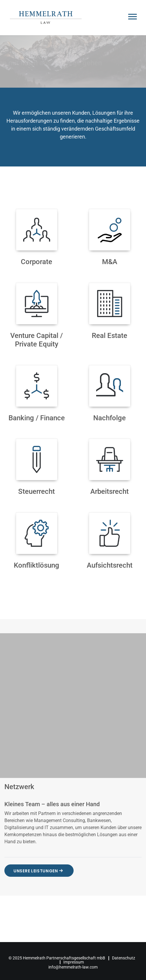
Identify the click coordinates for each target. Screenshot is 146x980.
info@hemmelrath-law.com (73, 967)
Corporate (36, 262)
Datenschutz (124, 958)
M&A (110, 262)
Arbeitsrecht (109, 491)
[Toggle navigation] (133, 18)
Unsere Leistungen (39, 870)
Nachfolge (109, 418)
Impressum (74, 962)
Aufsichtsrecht (110, 565)
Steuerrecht (36, 491)
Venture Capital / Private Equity (36, 340)
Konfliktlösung (36, 565)
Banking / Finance (37, 418)
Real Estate (109, 336)
